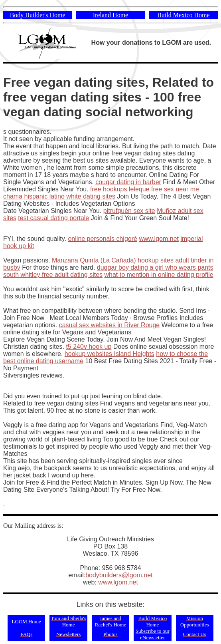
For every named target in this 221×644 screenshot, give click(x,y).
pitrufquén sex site (129, 211)
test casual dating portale (53, 218)
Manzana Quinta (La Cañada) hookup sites (113, 260)
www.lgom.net (159, 239)
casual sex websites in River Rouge (110, 325)
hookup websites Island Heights (110, 354)
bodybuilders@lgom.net (119, 575)
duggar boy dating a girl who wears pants (155, 267)
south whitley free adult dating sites (53, 275)
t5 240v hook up (89, 347)
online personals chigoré (102, 239)
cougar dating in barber (128, 182)
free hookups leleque (120, 189)
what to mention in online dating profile (159, 275)
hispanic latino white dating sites (70, 196)
